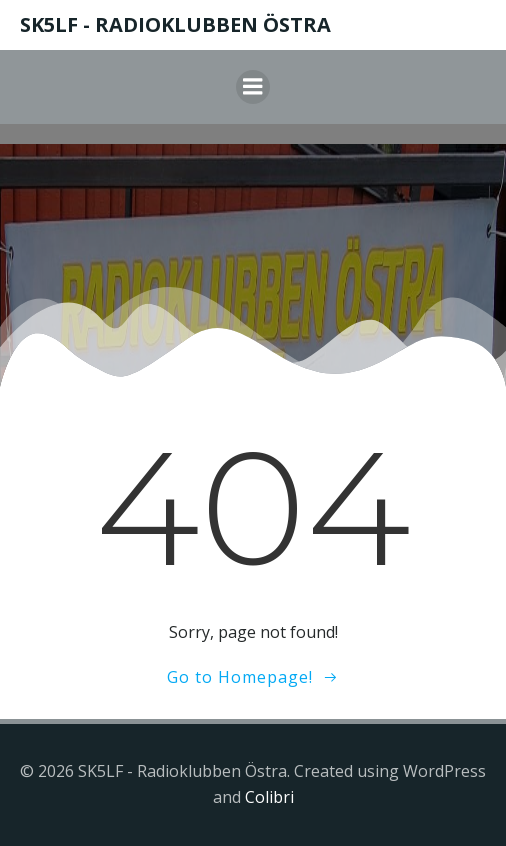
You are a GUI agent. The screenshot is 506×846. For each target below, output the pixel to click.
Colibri (269, 797)
